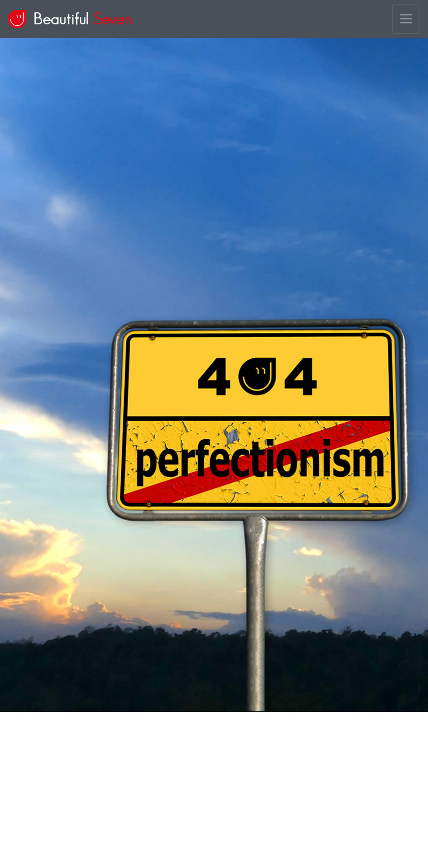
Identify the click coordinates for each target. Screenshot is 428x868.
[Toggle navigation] (406, 19)
